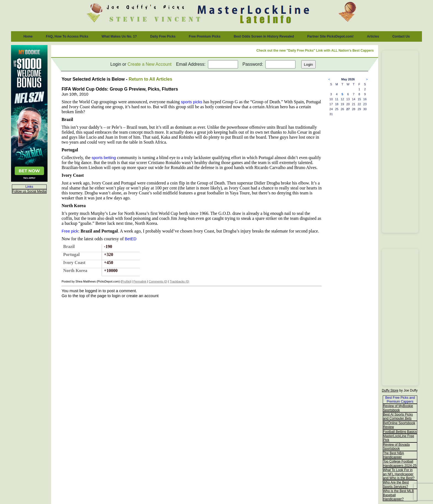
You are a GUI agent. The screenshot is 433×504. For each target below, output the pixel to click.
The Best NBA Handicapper (394, 455)
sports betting (104, 158)
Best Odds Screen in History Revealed (264, 36)
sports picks (192, 102)
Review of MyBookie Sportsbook (398, 408)
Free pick (70, 231)
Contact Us (401, 36)
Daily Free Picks (163, 36)
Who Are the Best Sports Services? (396, 484)
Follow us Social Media (29, 191)
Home (28, 36)
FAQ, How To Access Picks (67, 36)
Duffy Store (390, 390)
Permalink (140, 281)
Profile (126, 281)
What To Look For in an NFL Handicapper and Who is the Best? (399, 474)
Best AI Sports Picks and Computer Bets (398, 416)
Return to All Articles (151, 79)
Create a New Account (150, 64)
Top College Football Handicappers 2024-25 (400, 463)
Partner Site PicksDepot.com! (331, 36)
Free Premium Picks (205, 36)
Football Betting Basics (400, 432)
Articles (373, 36)
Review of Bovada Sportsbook (396, 447)
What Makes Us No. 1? (119, 36)
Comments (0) (158, 281)
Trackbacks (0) (179, 281)
